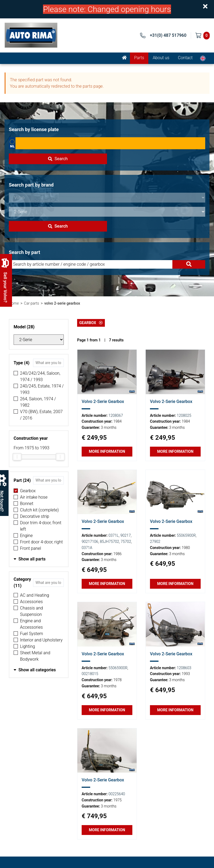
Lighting (27, 646)
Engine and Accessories (31, 624)
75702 (126, 542)
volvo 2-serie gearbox (62, 303)
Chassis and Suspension (31, 611)
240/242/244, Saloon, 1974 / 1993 (40, 376)
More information (107, 451)
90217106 (90, 542)
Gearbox (28, 491)
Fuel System (31, 634)
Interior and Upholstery (41, 640)
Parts (139, 58)
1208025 (184, 415)
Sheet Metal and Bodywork (35, 656)
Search (58, 159)
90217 (126, 535)
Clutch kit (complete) (39, 510)
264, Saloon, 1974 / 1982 (38, 402)
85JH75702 (109, 542)
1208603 (184, 668)
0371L (114, 535)
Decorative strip (35, 516)
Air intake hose (34, 497)
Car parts (32, 303)
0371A (87, 548)
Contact (185, 58)
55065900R (186, 535)
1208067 (116, 415)
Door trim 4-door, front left (41, 526)
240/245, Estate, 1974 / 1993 (42, 389)
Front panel (31, 548)
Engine (26, 536)
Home (14, 303)
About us (161, 58)
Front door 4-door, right (41, 542)
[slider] (17, 457)
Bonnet (27, 504)
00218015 (90, 674)
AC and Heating (35, 595)
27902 (155, 542)
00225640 (117, 794)
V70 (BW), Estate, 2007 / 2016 (41, 415)
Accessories (31, 602)
